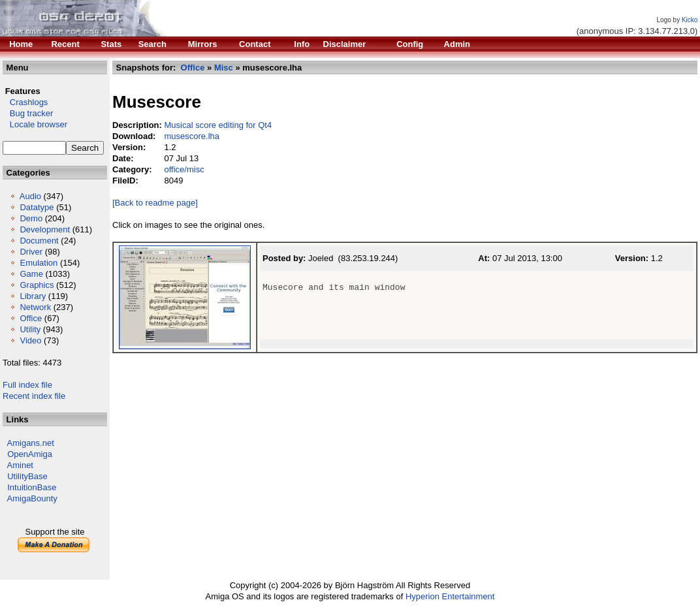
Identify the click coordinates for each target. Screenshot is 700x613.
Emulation (39, 263)
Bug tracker (28, 113)
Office (31, 318)
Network (35, 307)
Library (33, 296)
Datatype (37, 207)
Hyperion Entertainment (450, 596)
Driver (31, 252)
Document (39, 241)
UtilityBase (27, 476)
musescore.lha (192, 136)
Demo (31, 218)
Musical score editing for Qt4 (218, 125)
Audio (30, 196)
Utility (30, 329)
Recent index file (34, 396)
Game (31, 274)
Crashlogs (25, 102)
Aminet (20, 465)
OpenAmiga (30, 454)
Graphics (37, 285)
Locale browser (35, 124)
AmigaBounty (32, 498)
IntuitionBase (32, 487)
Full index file (27, 385)
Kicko (690, 20)
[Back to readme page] (155, 203)
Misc (224, 68)
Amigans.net (31, 443)
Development (45, 229)
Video (30, 340)
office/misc (184, 169)
